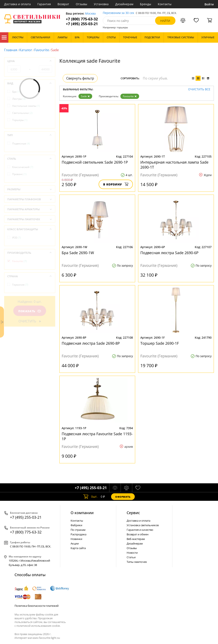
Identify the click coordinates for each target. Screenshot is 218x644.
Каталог (4, 37)
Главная (11, 50)
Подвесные (21, 144)
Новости (132, 553)
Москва (90, 14)
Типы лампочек (137, 562)
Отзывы (81, 4)
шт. (90, 497)
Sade (85, 96)
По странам (78, 530)
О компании (82, 513)
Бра (16, 92)
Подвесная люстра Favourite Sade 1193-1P (97, 436)
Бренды (146, 4)
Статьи (131, 557)
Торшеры (20, 120)
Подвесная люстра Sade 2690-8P (91, 343)
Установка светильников (143, 525)
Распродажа (78, 534)
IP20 (17, 238)
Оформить (123, 497)
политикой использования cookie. (38, 626)
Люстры (19, 99)
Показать (30, 311)
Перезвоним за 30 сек (118, 13)
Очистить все (199, 89)
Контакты (165, 4)
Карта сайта (78, 548)
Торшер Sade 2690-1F (160, 343)
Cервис (133, 513)
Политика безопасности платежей (37, 606)
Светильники (22, 113)
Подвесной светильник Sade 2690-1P (95, 162)
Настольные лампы (26, 106)
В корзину (116, 184)
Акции (75, 543)
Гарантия (44, 4)
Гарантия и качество (140, 530)
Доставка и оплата (17, 4)
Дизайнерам (124, 4)
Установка (101, 4)
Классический (23, 167)
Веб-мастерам (136, 539)
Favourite (42, 50)
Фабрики (76, 525)
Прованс (19, 174)
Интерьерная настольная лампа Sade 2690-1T (174, 165)
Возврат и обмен (138, 534)
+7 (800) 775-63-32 (82, 19)
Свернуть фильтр (80, 78)
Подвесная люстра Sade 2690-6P (169, 253)
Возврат (63, 4)
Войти (209, 4)
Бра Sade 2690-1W (78, 253)
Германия (20, 285)
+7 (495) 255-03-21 (82, 24)
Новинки (76, 539)
